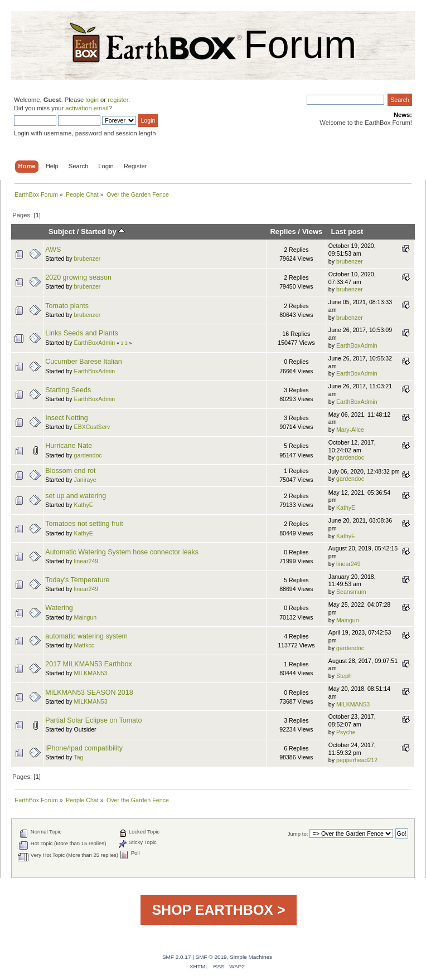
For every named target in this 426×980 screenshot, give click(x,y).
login (92, 100)
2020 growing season (78, 277)
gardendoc (88, 455)
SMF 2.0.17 (177, 957)
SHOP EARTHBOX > (218, 910)
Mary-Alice (350, 430)
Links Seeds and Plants (81, 333)
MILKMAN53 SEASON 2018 (89, 693)
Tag (78, 757)
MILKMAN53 (91, 673)
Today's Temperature (77, 580)
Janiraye (85, 480)
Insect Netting (66, 418)
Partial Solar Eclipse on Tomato (93, 720)
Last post (347, 231)
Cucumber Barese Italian (83, 362)
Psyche (346, 732)
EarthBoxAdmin (95, 343)
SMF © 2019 (211, 957)
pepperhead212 (357, 760)
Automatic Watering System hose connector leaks (122, 552)
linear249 (86, 561)
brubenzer (88, 259)
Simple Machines (251, 957)
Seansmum (351, 592)
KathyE (84, 505)
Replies (283, 231)
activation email (87, 108)
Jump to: (298, 834)
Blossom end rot (70, 471)
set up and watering (76, 496)
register (118, 100)
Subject (62, 231)
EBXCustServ (92, 427)
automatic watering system (86, 636)
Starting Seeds (68, 390)
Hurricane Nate (69, 446)
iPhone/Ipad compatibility (84, 748)
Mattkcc (84, 645)
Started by (103, 231)
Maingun (86, 617)
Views (313, 231)
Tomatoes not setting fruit (84, 524)
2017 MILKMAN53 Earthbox (88, 664)
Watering (59, 608)
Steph (344, 676)
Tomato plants (67, 306)
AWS (53, 250)
